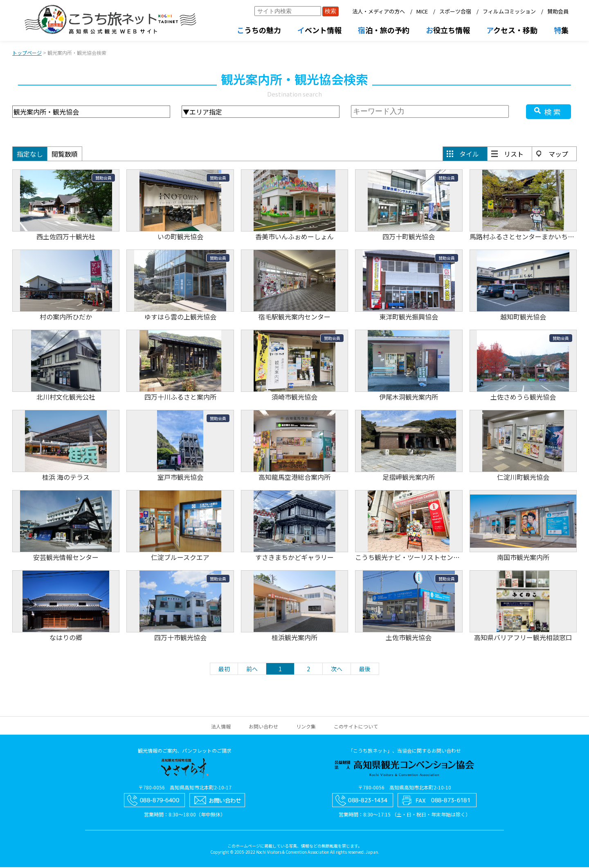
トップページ (27, 53)
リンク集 (306, 727)
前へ (252, 670)
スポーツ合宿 (455, 11)
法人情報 (221, 727)
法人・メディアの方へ (379, 11)
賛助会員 (558, 11)
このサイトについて (356, 727)
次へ (337, 670)
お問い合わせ (263, 727)
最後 (365, 670)
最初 (224, 670)
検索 (553, 112)
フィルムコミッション (509, 11)
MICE (422, 11)
